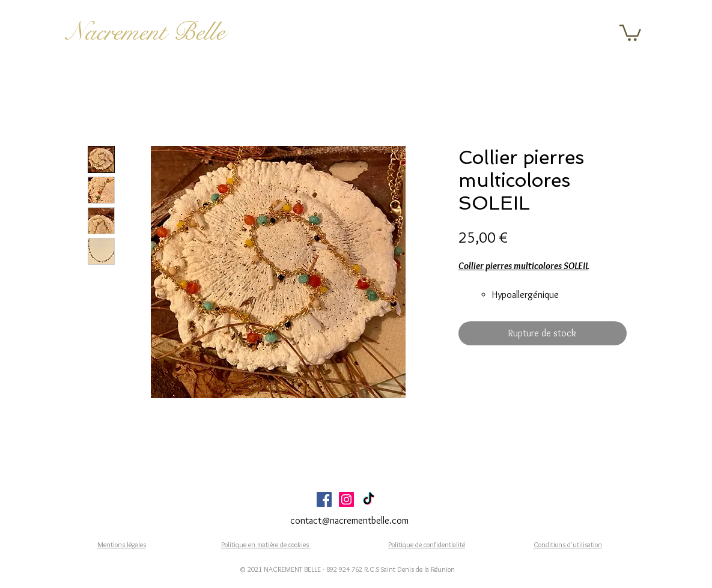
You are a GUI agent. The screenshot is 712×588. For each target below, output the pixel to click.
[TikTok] (369, 499)
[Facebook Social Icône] (324, 499)
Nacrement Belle (146, 32)
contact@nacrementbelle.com (349, 520)
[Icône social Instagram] (346, 499)
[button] (630, 32)
